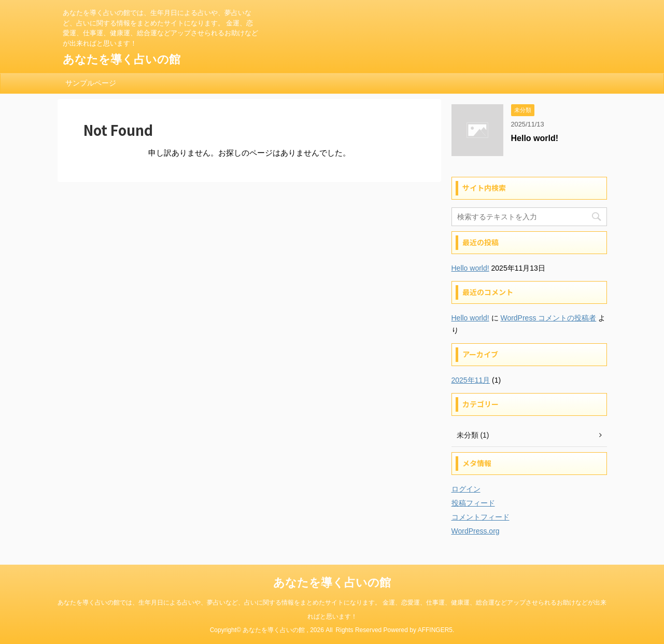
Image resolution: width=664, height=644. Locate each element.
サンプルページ (91, 83)
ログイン (466, 489)
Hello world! (535, 138)
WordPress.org (476, 531)
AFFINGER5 (435, 630)
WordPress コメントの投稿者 (548, 318)
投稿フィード (473, 503)
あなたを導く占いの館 (122, 59)
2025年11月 (471, 380)
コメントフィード (481, 517)
